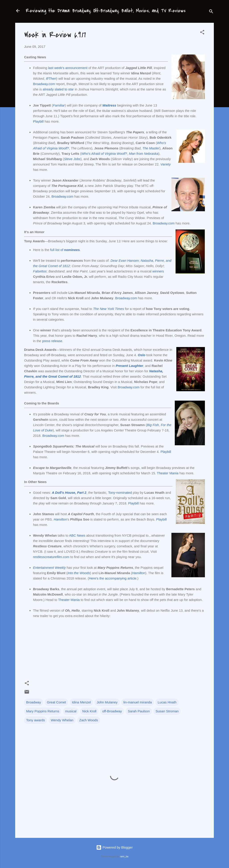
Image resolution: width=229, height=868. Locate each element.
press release (52, 341)
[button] (202, 33)
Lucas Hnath (167, 702)
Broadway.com (44, 84)
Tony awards (35, 720)
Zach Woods (89, 720)
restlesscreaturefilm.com (51, 557)
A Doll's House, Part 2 (69, 493)
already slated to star (58, 89)
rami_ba (124, 856)
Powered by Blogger (114, 847)
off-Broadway (112, 711)
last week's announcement (68, 68)
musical (71, 711)
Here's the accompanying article (113, 578)
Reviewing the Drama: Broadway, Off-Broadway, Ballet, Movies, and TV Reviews (106, 11)
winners (158, 271)
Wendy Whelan (62, 720)
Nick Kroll (89, 711)
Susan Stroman (167, 711)
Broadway (34, 702)
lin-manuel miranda (138, 702)
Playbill (38, 121)
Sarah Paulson (139, 711)
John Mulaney (107, 702)
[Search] (211, 12)
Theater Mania (168, 473)
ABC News (77, 535)
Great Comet (56, 702)
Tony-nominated (120, 493)
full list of (65, 250)
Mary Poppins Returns (43, 711)
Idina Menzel (81, 702)
